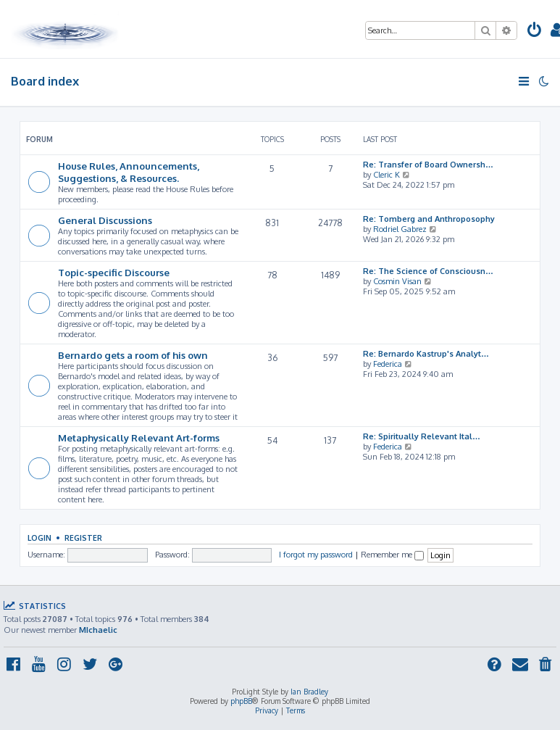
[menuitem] (535, 32)
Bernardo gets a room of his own (133, 355)
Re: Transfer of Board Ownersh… (428, 165)
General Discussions (105, 220)
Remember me (392, 555)
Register (83, 538)
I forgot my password (316, 555)
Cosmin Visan (397, 281)
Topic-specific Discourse (114, 272)
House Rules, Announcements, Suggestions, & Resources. (129, 172)
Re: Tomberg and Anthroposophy (429, 219)
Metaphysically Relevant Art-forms (139, 437)
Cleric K (386, 175)
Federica (388, 364)
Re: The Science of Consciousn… (428, 271)
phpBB (241, 701)
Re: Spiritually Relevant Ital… (422, 436)
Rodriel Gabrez (400, 229)
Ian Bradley (309, 692)
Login (39, 538)
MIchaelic (98, 630)
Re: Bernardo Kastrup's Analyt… (426, 354)
